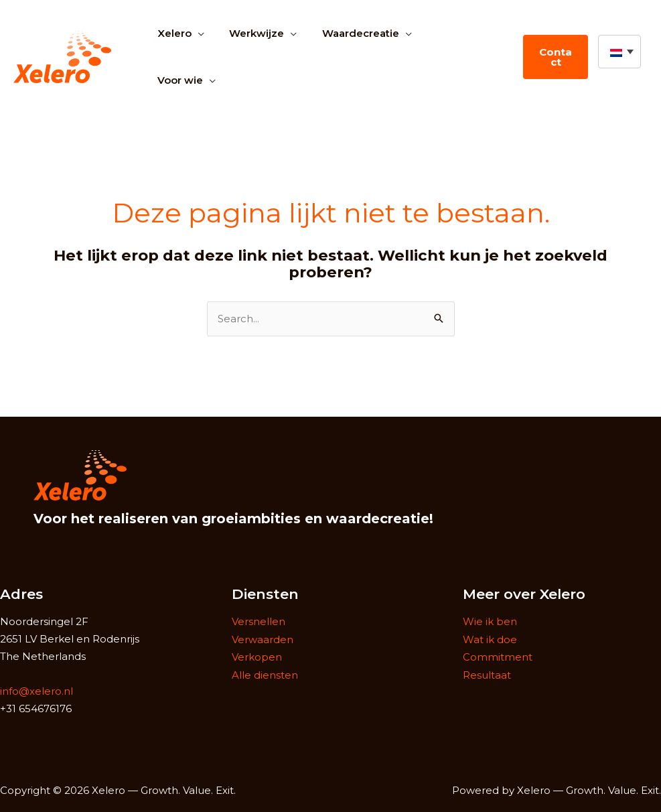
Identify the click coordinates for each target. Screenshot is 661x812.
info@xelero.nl (36, 691)
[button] (619, 52)
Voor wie (177, 80)
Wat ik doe (490, 639)
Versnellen (259, 621)
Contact (553, 57)
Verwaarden (263, 639)
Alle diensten (265, 673)
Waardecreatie (348, 33)
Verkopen (257, 656)
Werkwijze (249, 33)
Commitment (498, 656)
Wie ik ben (490, 621)
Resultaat (487, 673)
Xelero (172, 33)
